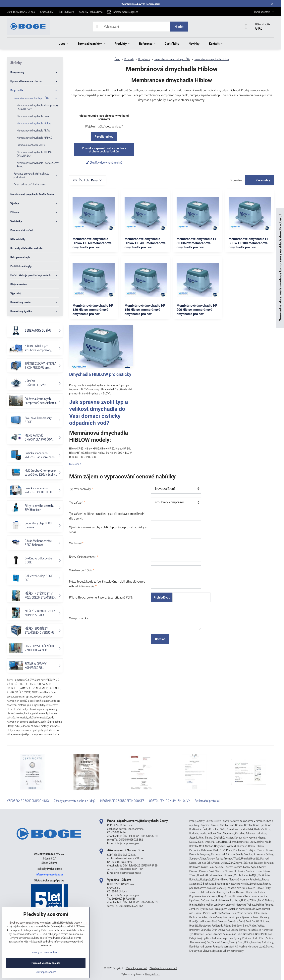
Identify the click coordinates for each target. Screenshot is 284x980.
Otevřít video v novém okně (104, 162)
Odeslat (160, 639)
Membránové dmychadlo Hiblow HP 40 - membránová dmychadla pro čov (145, 243)
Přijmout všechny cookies (46, 963)
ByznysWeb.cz (152, 974)
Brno (59, 869)
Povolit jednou (104, 136)
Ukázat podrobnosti (46, 972)
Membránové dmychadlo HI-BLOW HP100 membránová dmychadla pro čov (249, 243)
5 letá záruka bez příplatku (49, 880)
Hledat (179, 27)
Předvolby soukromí (136, 968)
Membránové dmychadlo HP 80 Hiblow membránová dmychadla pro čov (197, 243)
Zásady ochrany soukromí (163, 968)
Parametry (260, 180)
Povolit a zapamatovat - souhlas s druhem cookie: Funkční (104, 150)
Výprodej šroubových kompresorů (141, 4)
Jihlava (53, 863)
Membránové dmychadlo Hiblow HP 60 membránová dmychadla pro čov (92, 243)
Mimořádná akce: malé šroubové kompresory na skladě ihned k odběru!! (280, 268)
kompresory (237, 951)
